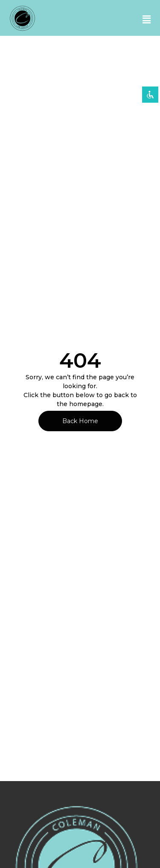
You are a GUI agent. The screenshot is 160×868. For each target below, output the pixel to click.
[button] (147, 20)
